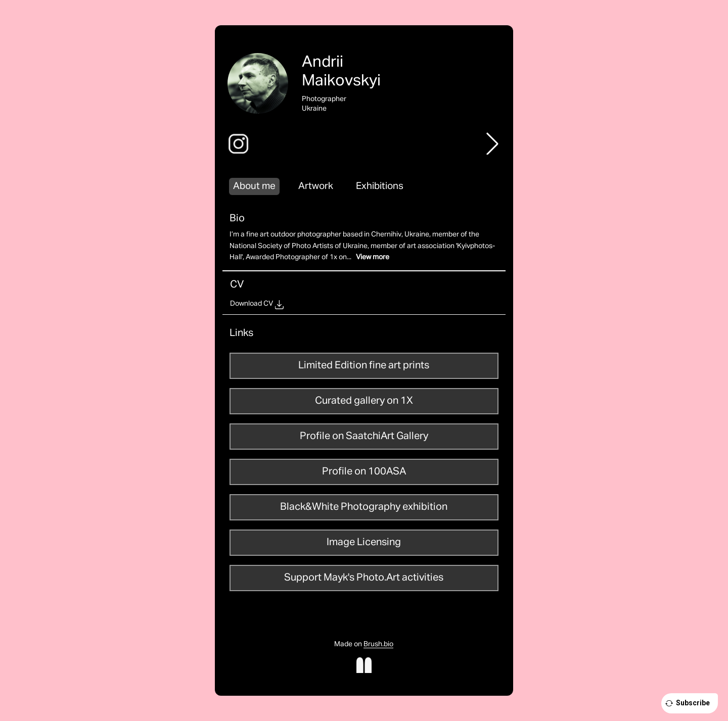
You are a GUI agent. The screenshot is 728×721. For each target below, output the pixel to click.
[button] (492, 143)
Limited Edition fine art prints (364, 365)
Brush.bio (378, 644)
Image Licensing (364, 542)
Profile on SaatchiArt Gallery (364, 436)
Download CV (252, 304)
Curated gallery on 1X (364, 401)
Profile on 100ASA (364, 471)
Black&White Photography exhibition (364, 507)
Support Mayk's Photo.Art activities (364, 578)
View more (373, 257)
